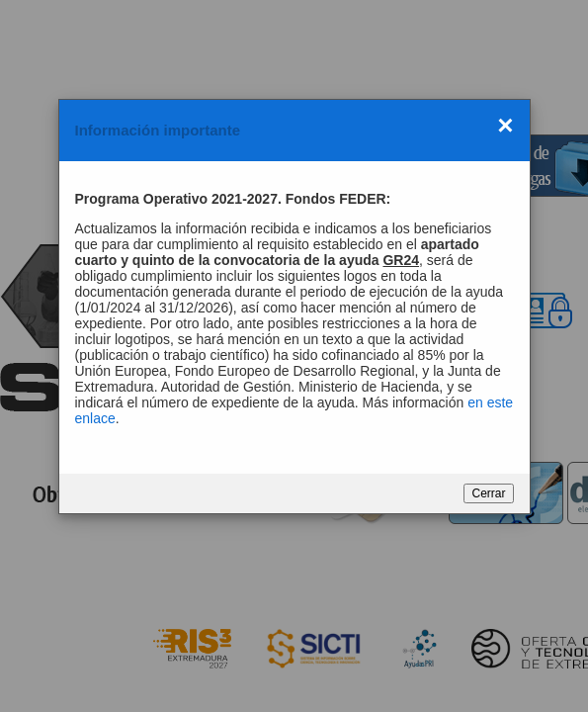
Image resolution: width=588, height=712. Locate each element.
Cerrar (488, 493)
